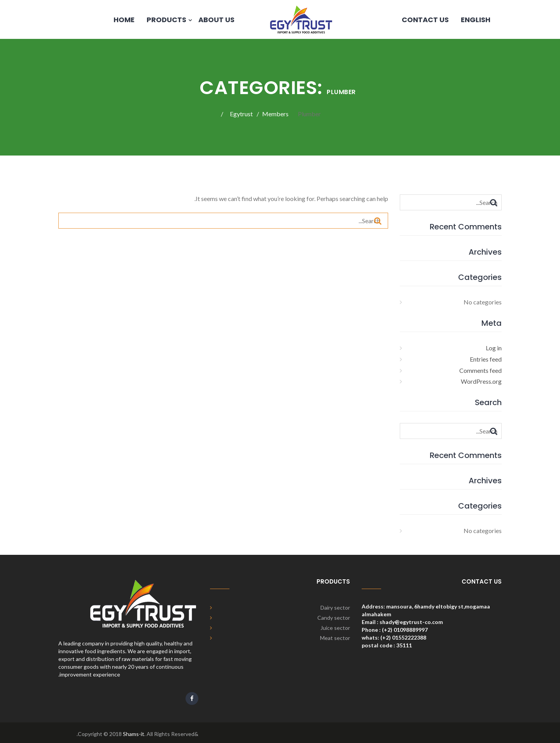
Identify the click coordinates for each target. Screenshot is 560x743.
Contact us (425, 20)
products (166, 20)
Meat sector (335, 638)
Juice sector (335, 628)
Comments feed (480, 370)
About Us (216, 20)
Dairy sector (335, 608)
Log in (494, 348)
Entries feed (486, 359)
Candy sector (334, 618)
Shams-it (134, 734)
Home (124, 20)
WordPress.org (481, 381)
